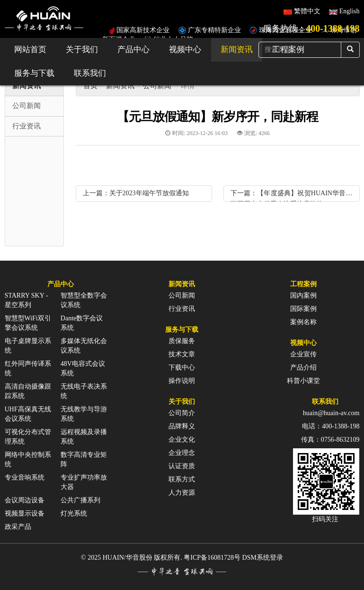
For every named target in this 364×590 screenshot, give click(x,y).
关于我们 (82, 50)
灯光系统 (74, 513)
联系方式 (182, 479)
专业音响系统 (25, 477)
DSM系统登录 (263, 558)
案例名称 (303, 322)
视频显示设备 (25, 513)
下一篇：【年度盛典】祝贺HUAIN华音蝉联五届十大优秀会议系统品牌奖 (292, 195)
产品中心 (133, 50)
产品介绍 (303, 368)
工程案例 (303, 284)
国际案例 (303, 309)
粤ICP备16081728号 (212, 558)
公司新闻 (157, 86)
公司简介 (182, 413)
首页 (90, 86)
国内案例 (303, 295)
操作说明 (182, 381)
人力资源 (182, 493)
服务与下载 (34, 73)
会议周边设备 (25, 500)
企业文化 (182, 440)
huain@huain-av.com (331, 413)
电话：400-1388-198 (331, 426)
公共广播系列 (80, 500)
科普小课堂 (303, 381)
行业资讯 (182, 309)
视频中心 (185, 50)
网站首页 (30, 50)
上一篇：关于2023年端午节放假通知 (136, 193)
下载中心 (182, 368)
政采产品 (18, 527)
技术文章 (182, 354)
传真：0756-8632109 (330, 440)
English (350, 11)
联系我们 (90, 73)
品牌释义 (182, 426)
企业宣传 (303, 354)
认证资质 (182, 466)
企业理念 (182, 453)
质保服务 (182, 341)
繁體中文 (307, 11)
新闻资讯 (237, 50)
